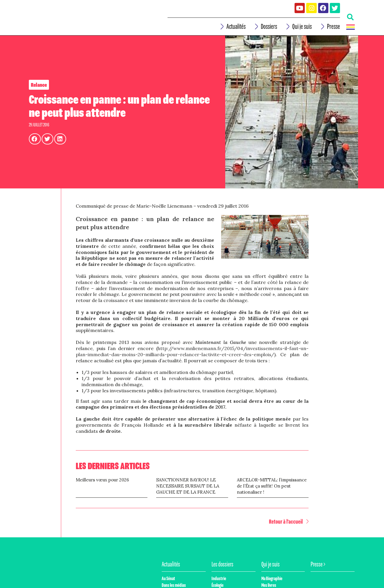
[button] (290, 527)
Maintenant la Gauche (221, 348)
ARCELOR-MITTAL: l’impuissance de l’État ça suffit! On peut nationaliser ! (272, 491)
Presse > (318, 570)
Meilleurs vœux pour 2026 (102, 485)
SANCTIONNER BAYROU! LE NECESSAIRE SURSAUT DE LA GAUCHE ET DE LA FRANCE (188, 491)
